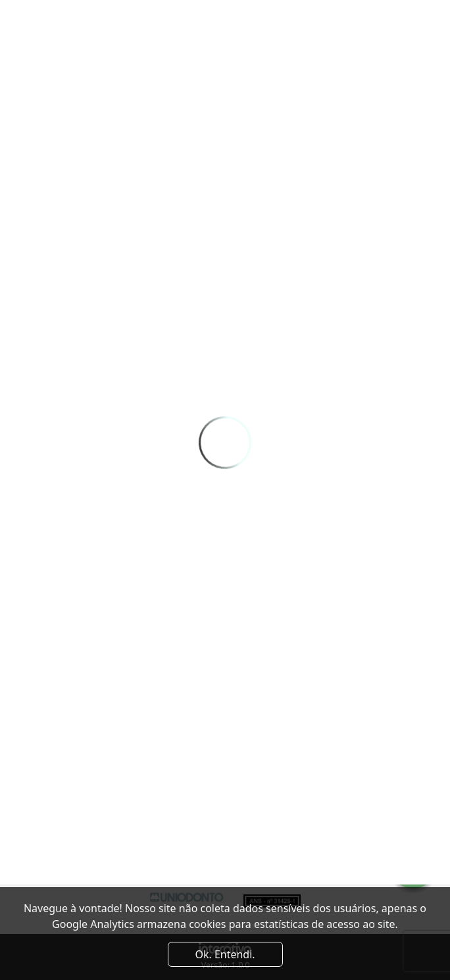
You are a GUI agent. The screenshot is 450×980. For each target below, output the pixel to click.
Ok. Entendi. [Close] (225, 954)
